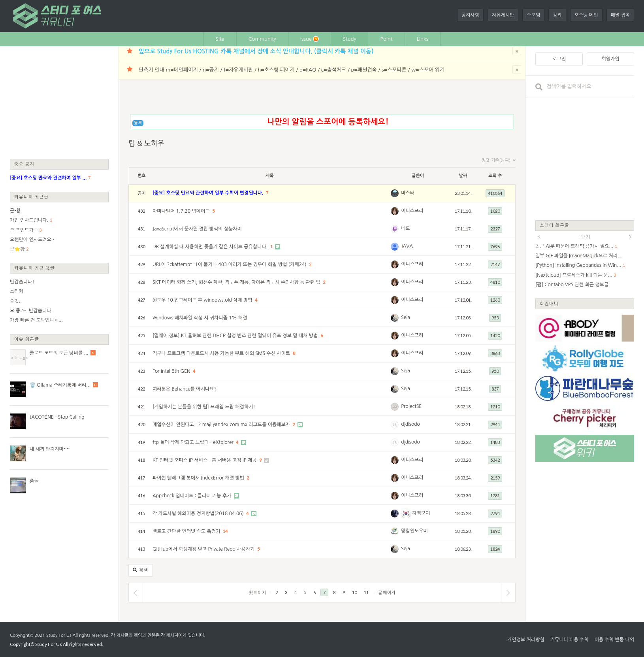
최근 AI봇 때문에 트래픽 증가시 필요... (574, 246)
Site (220, 39)
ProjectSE (411, 406)
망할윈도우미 (414, 531)
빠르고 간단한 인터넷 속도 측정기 (187, 531)
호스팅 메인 (586, 15)
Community (262, 39)
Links (423, 39)
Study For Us (59, 635)
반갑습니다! (22, 282)
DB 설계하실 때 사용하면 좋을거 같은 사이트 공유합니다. (211, 247)
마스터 (408, 193)
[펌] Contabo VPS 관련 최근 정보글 (572, 285)
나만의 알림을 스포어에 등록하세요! (328, 122)
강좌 (557, 15)
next (630, 237)
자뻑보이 (415, 513)
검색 (141, 570)
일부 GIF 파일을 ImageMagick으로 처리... (579, 256)
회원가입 (610, 59)
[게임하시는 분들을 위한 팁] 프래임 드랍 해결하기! (204, 407)
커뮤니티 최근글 (32, 197)
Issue (310, 39)
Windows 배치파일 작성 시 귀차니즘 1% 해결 (200, 318)
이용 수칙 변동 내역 (614, 640)
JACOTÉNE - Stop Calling (57, 417)
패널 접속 (620, 15)
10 (354, 592)
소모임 (533, 15)
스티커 (17, 291)
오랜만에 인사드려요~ (32, 240)
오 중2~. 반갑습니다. (31, 311)
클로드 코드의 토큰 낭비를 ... (59, 353)
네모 (406, 228)
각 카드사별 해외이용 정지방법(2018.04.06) (199, 514)
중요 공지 (24, 164)
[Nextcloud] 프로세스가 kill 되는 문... (574, 275)
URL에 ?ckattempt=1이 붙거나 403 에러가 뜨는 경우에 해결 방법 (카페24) (230, 264)
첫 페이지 (257, 592)
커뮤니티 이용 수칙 (570, 640)
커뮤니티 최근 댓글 (35, 268)
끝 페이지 (387, 592)
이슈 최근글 (27, 339)
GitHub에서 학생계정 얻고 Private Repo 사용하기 (204, 549)
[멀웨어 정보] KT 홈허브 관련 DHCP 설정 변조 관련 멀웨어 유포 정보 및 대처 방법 (236, 336)
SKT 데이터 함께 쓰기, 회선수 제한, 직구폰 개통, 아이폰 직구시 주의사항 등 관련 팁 (237, 282)
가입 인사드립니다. (29, 220)
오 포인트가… (24, 230)
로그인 (559, 59)
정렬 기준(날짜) (499, 160)
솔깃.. (16, 301)
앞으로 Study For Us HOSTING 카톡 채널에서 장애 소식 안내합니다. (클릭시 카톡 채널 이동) (256, 51)
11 (366, 592)
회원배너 (549, 303)
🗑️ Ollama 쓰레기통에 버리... (60, 385)
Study (350, 39)
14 (225, 531)
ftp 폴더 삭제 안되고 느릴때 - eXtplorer (194, 442)
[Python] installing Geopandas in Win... (578, 265)
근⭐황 (17, 249)
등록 (138, 123)
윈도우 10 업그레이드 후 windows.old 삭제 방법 (203, 300)
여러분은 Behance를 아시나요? (185, 389)
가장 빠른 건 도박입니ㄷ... (36, 320)
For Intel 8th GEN (172, 371)
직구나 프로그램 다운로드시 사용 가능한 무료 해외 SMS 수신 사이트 (222, 353)
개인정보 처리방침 (526, 640)
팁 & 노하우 (146, 143)
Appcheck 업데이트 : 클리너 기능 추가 (193, 496)
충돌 (34, 481)
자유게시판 (503, 15)
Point (386, 39)
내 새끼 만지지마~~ (50, 449)
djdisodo (411, 424)
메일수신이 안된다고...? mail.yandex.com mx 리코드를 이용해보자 (222, 425)
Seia (406, 317)
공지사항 (470, 15)
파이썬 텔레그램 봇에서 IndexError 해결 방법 (199, 478)
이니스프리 (412, 211)
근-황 (15, 211)
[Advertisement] (59, 102)
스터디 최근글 (555, 225)
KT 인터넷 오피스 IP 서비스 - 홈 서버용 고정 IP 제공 (205, 460)
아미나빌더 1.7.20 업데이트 (182, 211)
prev (539, 237)
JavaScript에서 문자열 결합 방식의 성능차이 (197, 229)
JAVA (407, 246)
